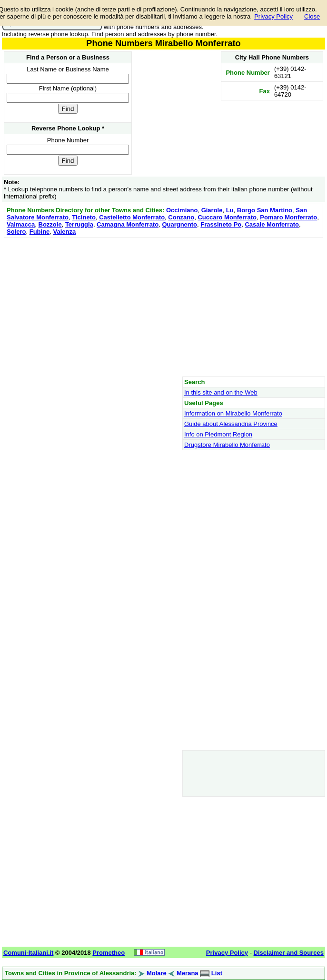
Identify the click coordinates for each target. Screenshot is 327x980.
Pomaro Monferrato (288, 217)
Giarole (212, 210)
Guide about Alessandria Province (231, 424)
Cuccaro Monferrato (227, 217)
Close (312, 16)
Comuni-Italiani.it (28, 953)
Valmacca (21, 224)
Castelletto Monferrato (132, 217)
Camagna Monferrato (128, 224)
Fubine (40, 232)
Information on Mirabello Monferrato (233, 413)
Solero (16, 232)
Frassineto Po (221, 224)
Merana (188, 973)
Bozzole (50, 224)
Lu (230, 210)
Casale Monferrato (272, 224)
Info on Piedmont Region (218, 434)
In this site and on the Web (221, 392)
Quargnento (179, 224)
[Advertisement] (163, 307)
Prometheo (109, 953)
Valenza (65, 232)
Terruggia (79, 224)
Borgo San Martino (265, 210)
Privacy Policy (273, 16)
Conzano (181, 217)
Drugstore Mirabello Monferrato (227, 445)
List (217, 973)
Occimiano (182, 210)
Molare (157, 973)
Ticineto (84, 217)
